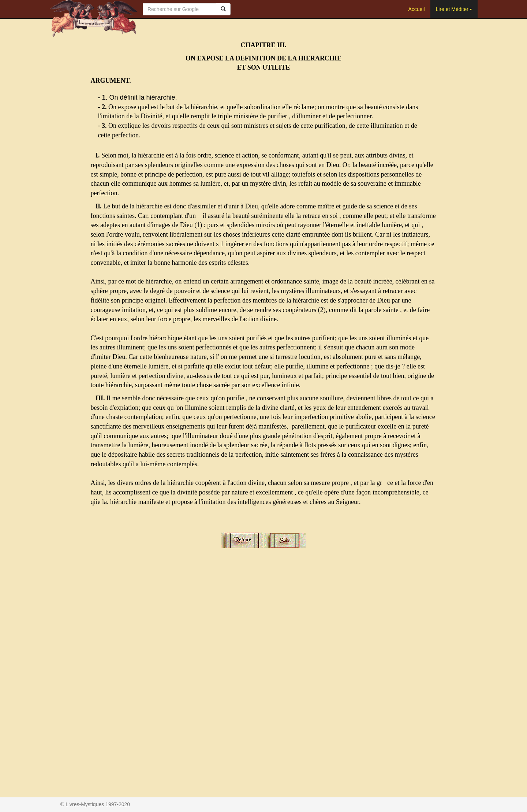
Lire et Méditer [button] (454, 9)
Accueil (416, 9)
